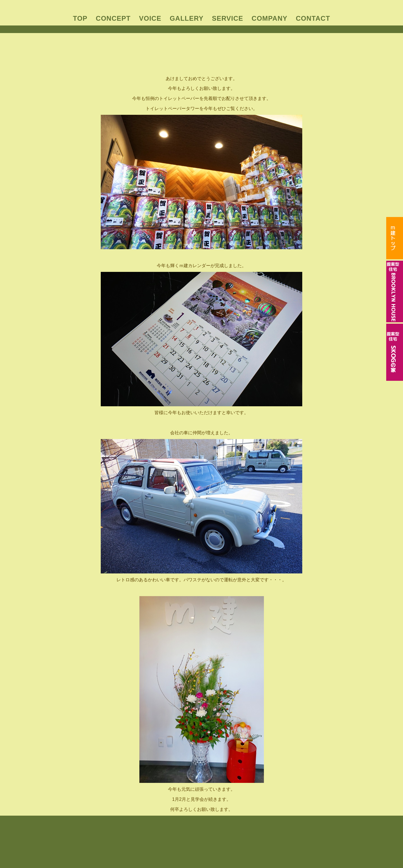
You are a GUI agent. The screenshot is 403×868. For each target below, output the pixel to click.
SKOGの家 (225, 840)
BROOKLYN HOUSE (191, 840)
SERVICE (228, 18)
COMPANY (270, 18)
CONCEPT (113, 18)
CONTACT (313, 18)
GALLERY (187, 18)
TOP (80, 18)
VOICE (150, 18)
